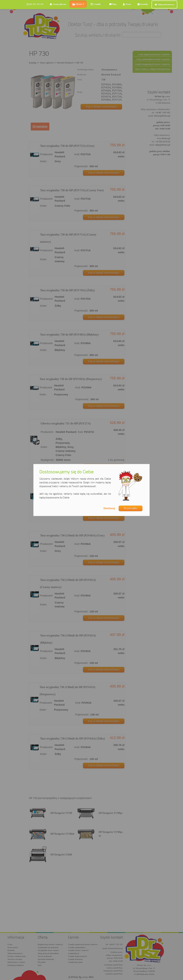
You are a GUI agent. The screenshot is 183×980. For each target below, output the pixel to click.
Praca (127, 4)
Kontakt (143, 4)
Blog (113, 4)
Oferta (78, 4)
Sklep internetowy (164, 5)
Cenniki (97, 4)
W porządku (131, 508)
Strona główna (58, 4)
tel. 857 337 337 (35, 4)
